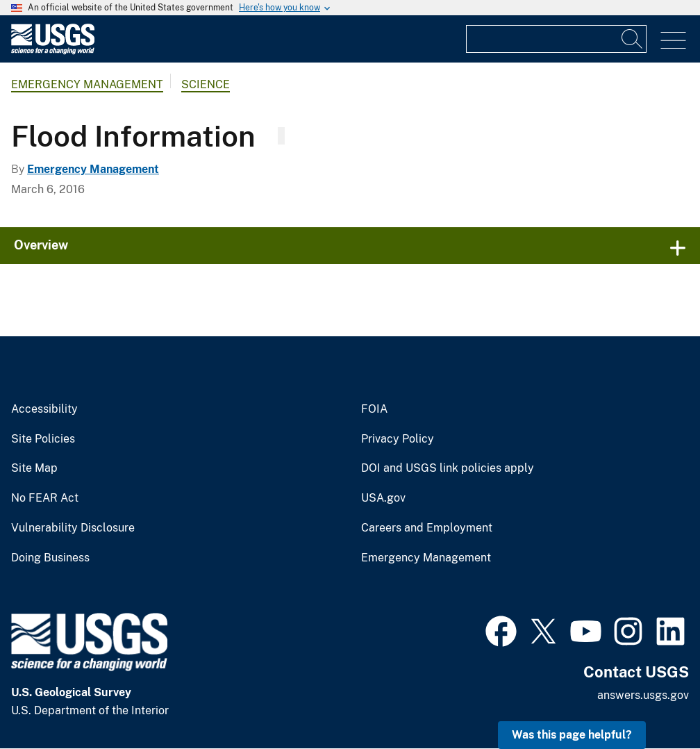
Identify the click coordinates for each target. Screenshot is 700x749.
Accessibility (44, 409)
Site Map (34, 468)
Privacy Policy (398, 439)
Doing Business (50, 558)
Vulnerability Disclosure (73, 528)
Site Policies (43, 439)
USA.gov (383, 498)
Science (206, 84)
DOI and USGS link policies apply (448, 468)
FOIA (374, 409)
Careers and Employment (427, 528)
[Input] (556, 39)
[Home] (53, 51)
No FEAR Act (45, 498)
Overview (41, 245)
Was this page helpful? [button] (572, 735)
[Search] (633, 39)
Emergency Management (87, 84)
